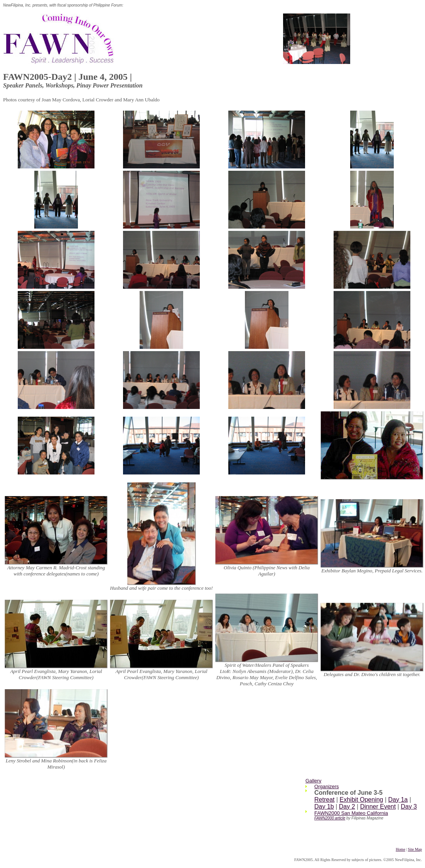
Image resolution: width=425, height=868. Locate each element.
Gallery (313, 781)
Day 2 (347, 807)
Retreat (324, 800)
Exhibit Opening (362, 800)
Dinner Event (378, 807)
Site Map (415, 849)
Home (400, 849)
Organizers (327, 786)
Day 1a (398, 800)
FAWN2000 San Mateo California (351, 813)
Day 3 (409, 807)
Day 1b (324, 807)
